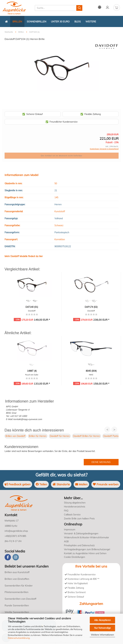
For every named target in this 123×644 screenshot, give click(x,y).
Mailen (81, 484)
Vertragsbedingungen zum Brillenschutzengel (87, 549)
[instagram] (16, 557)
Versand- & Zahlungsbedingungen (81, 534)
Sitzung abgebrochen (75, 503)
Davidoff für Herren (60, 436)
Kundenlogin (107, 7)
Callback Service (72, 515)
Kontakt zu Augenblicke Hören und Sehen (85, 553)
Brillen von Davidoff (15, 436)
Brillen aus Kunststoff (17, 572)
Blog (78, 22)
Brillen (17, 22)
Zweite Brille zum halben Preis (79, 519)
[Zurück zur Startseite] (6, 21)
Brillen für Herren (38, 436)
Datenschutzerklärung (19, 638)
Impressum (70, 530)
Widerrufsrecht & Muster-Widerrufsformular (86, 537)
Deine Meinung (101, 462)
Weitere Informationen (102, 635)
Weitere (91, 22)
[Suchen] (79, 8)
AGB (66, 541)
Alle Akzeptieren (102, 620)
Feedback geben (18, 484)
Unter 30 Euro (60, 22)
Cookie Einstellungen (74, 557)
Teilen (41, 484)
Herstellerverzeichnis (75, 507)
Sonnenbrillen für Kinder (19, 585)
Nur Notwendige (102, 628)
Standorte (61, 484)
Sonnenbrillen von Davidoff (20, 599)
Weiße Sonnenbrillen (17, 612)
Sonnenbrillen (36, 22)
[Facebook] (8, 557)
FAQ (66, 511)
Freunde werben (106, 484)
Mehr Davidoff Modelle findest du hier (24, 256)
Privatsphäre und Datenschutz (79, 545)
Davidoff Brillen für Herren (87, 436)
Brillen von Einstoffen (17, 579)
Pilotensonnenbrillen (16, 592)
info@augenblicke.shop (16, 531)
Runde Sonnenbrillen (17, 605)
